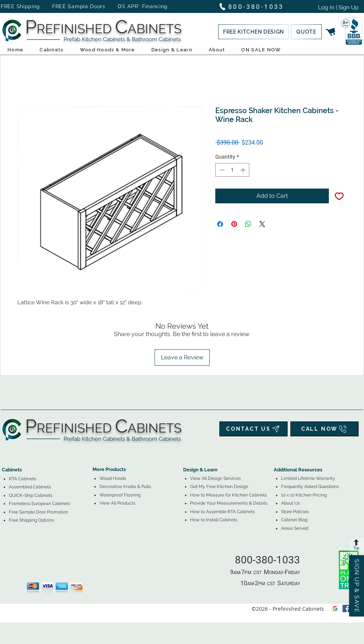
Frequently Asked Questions (310, 487)
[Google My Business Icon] (335, 609)
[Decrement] (221, 170)
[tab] (6, 449)
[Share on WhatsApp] (248, 224)
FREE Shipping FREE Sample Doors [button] (57, 6)
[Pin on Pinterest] (234, 224)
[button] (254, 32)
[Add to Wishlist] (339, 196)
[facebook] (346, 609)
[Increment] (244, 170)
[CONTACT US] (253, 429)
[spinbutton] (232, 170)
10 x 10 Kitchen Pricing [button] (304, 495)
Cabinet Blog (294, 520)
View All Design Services (215, 478)
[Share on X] (262, 224)
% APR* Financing (145, 6)
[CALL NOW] (324, 429)
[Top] (356, 544)
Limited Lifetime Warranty (308, 478)
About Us (291, 503)
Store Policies (295, 512)
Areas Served (295, 528)
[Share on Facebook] (220, 224)
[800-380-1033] (255, 6)
